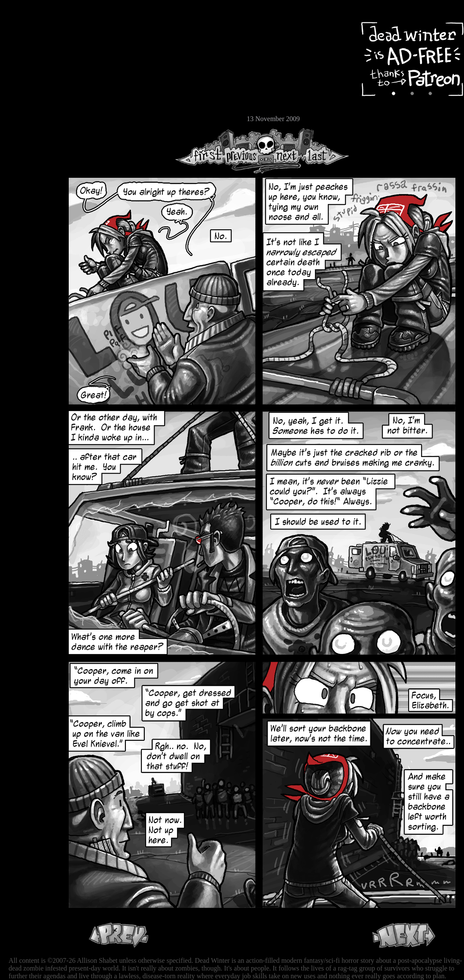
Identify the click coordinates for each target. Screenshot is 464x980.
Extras (32, 91)
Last (325, 151)
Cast (32, 76)
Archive (32, 62)
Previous (245, 151)
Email (32, 118)
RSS (32, 134)
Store (32, 104)
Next (284, 151)
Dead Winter (64, 27)
